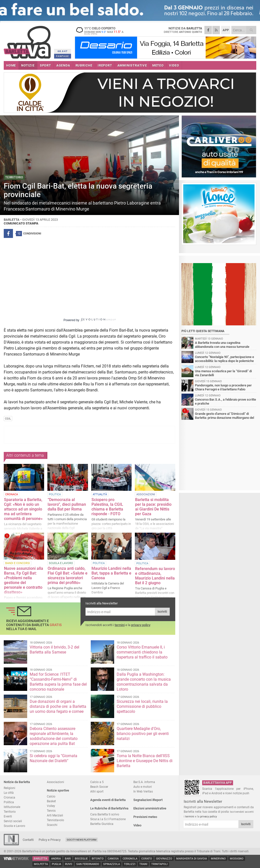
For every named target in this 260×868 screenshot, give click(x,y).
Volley (51, 806)
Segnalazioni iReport (148, 800)
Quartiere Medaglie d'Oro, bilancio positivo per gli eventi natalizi (143, 734)
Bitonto (98, 859)
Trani (143, 864)
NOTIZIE (28, 65)
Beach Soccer (99, 787)
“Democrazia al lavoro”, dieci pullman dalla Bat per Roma (67, 504)
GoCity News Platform (82, 840)
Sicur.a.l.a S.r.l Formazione (108, 819)
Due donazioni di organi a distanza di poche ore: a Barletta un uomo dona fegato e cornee (58, 706)
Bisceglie (81, 859)
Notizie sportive (58, 790)
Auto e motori (143, 787)
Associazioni (55, 782)
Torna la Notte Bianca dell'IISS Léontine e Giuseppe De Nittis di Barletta (145, 761)
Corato (147, 859)
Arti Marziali (55, 815)
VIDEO (174, 65)
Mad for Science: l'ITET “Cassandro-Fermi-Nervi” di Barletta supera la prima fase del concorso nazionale (58, 682)
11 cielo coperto (106, 31)
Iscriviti (162, 612)
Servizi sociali (13, 821)
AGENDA (63, 65)
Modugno (237, 859)
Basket (51, 801)
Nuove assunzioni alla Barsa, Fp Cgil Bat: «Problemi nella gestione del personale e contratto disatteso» (24, 580)
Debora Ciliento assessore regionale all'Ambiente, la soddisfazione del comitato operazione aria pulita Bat (54, 736)
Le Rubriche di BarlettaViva (109, 808)
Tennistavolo (55, 820)
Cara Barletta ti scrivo (105, 814)
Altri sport (97, 791)
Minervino (218, 859)
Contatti (28, 840)
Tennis (51, 811)
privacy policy (141, 625)
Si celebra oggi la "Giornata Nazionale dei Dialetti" (53, 758)
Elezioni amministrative (150, 808)
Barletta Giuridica (102, 824)
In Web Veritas (143, 791)
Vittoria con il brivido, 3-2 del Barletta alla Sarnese (54, 650)
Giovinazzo (164, 859)
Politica (9, 802)
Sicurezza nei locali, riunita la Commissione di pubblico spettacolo (142, 706)
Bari (68, 859)
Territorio (10, 812)
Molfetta (41, 864)
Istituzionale (12, 807)
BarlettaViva (28, 40)
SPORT (45, 65)
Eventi (8, 816)
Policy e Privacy (50, 840)
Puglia (56, 864)
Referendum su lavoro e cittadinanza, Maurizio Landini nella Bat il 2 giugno (155, 576)
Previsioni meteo (145, 817)
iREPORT (105, 65)
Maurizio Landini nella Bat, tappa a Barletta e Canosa (111, 573)
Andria (56, 859)
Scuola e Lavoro (14, 826)
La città (9, 793)
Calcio (51, 796)
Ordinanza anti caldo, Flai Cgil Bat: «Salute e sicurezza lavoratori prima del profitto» (68, 576)
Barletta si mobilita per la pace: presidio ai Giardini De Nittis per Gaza (153, 507)
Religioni (9, 788)
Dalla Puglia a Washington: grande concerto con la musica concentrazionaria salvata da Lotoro (144, 682)
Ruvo (69, 864)
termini (120, 625)
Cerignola (130, 859)
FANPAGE (63, 56)
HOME (11, 65)
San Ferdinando (88, 864)
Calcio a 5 (97, 782)
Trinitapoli (159, 864)
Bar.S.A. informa (144, 782)
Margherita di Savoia (192, 859)
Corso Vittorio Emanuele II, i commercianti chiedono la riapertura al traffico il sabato (142, 652)
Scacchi (52, 825)
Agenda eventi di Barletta (108, 800)
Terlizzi (130, 864)
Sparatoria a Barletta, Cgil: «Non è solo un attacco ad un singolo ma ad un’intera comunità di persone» (23, 509)
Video (137, 825)
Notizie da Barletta (17, 782)
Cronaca (9, 797)
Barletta (41, 859)
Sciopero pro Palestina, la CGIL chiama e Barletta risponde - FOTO (107, 507)
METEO (158, 65)
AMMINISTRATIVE (132, 65)
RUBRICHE (84, 65)
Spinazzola (112, 864)
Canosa (113, 859)
